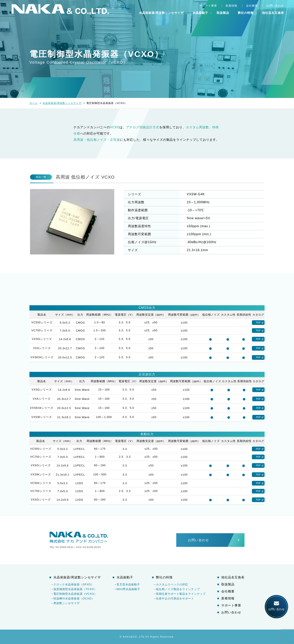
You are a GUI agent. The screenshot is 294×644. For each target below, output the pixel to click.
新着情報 (231, 6)
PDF (258, 323)
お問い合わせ (275, 6)
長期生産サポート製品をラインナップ (181, 594)
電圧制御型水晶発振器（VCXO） (75, 594)
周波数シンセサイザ (67, 603)
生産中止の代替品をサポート (175, 598)
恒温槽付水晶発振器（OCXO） (74, 598)
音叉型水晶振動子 (128, 584)
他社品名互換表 (273, 13)
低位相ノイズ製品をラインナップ (178, 589)
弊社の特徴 (246, 13)
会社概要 (252, 6)
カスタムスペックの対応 (172, 584)
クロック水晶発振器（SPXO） (74, 584)
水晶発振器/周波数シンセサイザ (161, 13)
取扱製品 (223, 13)
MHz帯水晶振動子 (128, 589)
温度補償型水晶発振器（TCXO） (75, 589)
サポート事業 (208, 6)
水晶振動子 (200, 13)
